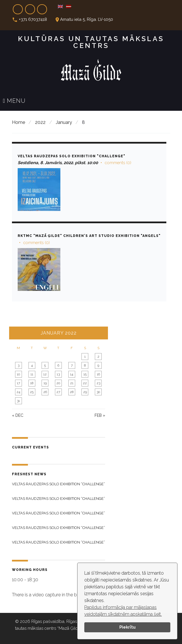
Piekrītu (127, 627)
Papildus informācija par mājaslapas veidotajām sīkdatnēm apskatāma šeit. (123, 611)
